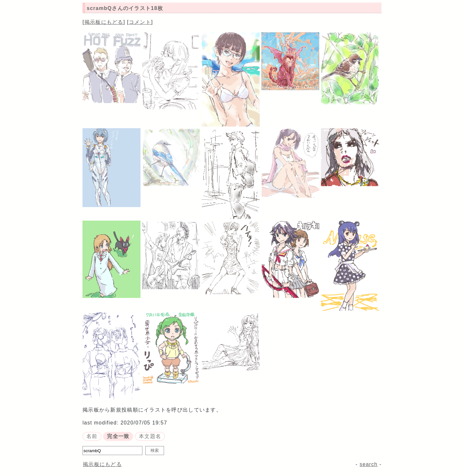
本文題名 (150, 436)
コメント (140, 22)
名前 (92, 436)
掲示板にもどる (104, 22)
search (369, 464)
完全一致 (118, 436)
